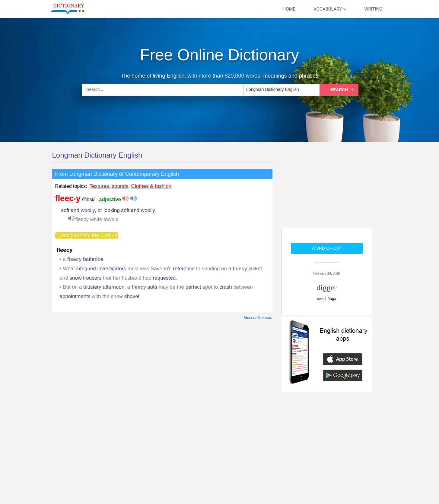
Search (343, 90)
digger (326, 288)
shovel (132, 296)
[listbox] (281, 90)
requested (164, 278)
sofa (152, 287)
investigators (112, 269)
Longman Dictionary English (97, 155)
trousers (92, 278)
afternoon (114, 287)
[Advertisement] (327, 189)
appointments (75, 296)
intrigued (86, 269)
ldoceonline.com (258, 318)
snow (76, 278)
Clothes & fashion (151, 186)
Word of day (327, 248)
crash (226, 287)
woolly (88, 210)
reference (184, 269)
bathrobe (93, 259)
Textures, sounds (109, 186)
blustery (92, 287)
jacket (255, 269)
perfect (193, 287)
